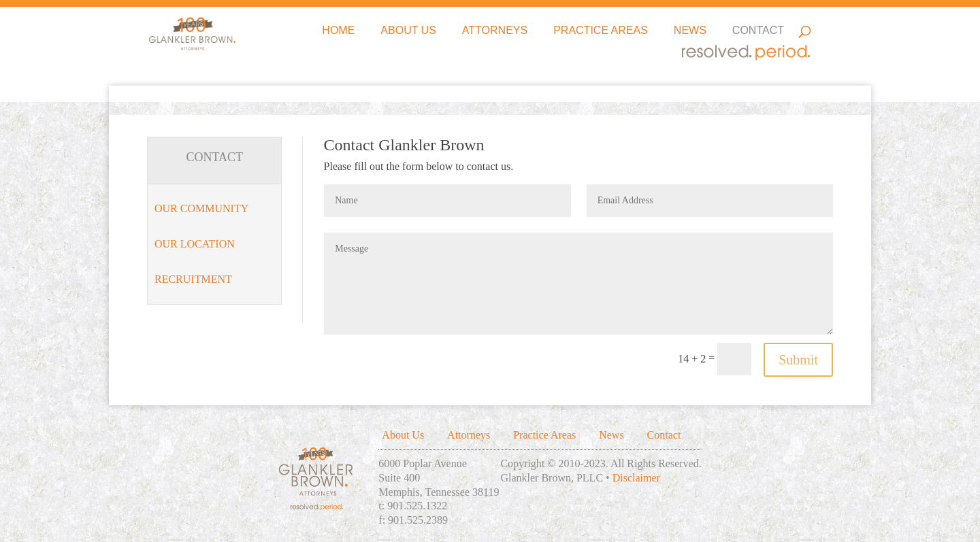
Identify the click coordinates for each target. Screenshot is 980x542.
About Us (408, 31)
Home (338, 31)
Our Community (201, 208)
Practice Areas (601, 31)
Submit (798, 360)
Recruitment (193, 279)
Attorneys (495, 31)
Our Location (195, 244)
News (690, 31)
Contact (758, 31)
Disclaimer (636, 478)
